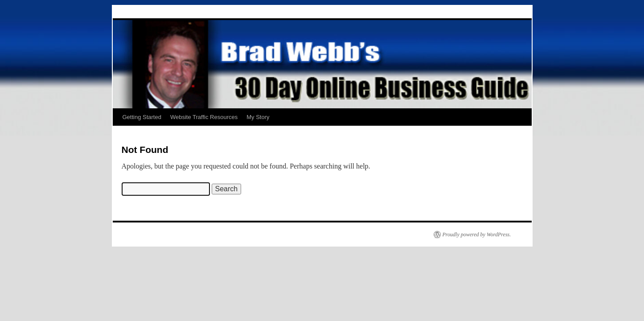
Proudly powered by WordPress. (477, 235)
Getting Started (142, 117)
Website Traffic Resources (204, 117)
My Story (258, 117)
